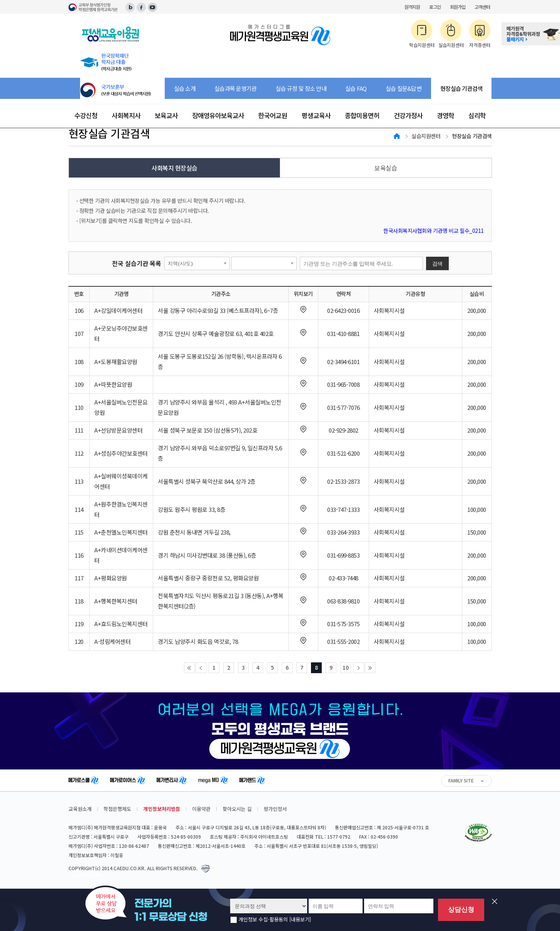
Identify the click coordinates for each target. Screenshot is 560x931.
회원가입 (458, 7)
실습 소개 (185, 88)
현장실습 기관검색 (461, 88)
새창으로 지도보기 (303, 309)
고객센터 (482, 7)
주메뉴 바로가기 (0, 0)
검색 (437, 264)
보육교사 (166, 115)
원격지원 (412, 7)
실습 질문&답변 (404, 88)
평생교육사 (316, 115)
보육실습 (386, 168)
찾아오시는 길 (237, 809)
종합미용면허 (362, 115)
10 (346, 667)
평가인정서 (275, 809)
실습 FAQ (356, 88)
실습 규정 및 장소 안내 (301, 88)
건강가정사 (408, 115)
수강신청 (86, 115)
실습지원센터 (426, 136)
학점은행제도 (117, 809)
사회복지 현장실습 (174, 168)
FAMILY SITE (461, 780)
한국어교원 (273, 115)
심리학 (477, 115)
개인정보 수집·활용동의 (275, 920)
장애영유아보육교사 (218, 115)
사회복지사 (126, 115)
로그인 (435, 7)
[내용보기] (300, 919)
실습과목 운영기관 (235, 88)
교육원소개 (80, 809)
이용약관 (201, 809)
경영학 (445, 115)
